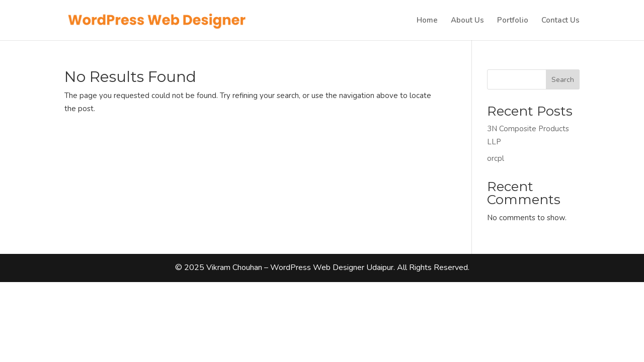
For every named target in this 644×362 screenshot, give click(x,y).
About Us (467, 21)
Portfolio (513, 21)
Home (427, 21)
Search (563, 80)
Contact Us (560, 21)
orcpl (496, 158)
